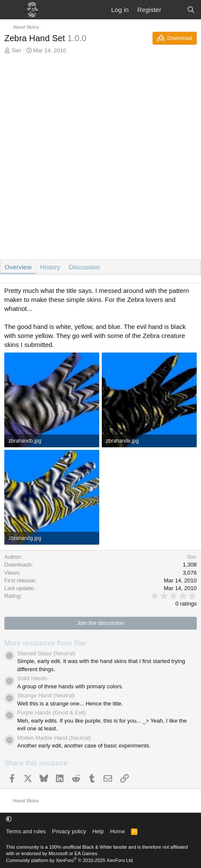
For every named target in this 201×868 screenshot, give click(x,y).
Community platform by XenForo (70, 860)
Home (117, 831)
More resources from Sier (46, 643)
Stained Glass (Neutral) (46, 653)
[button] (9, 819)
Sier (17, 50)
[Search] (191, 10)
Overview (18, 267)
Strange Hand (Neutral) (46, 695)
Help (98, 831)
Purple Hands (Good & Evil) (52, 713)
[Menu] (12, 10)
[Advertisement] (100, 159)
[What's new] (174, 10)
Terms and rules (26, 831)
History (50, 267)
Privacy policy (69, 831)
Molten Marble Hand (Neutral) (54, 738)
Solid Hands (32, 678)
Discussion (84, 267)
